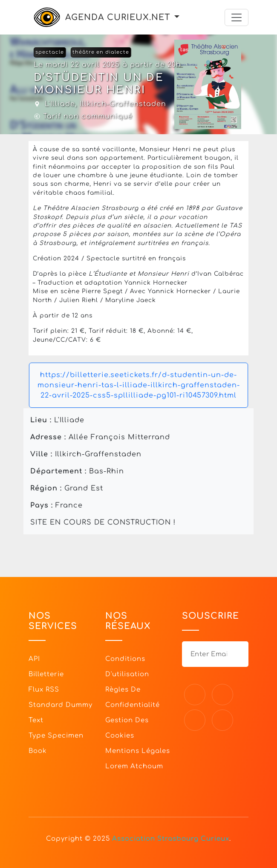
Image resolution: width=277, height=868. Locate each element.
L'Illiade (60, 104)
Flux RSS (44, 690)
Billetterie (46, 674)
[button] (177, 17)
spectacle (50, 52)
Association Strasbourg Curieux (171, 839)
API (34, 659)
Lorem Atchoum (134, 766)
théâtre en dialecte (101, 52)
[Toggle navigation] (237, 17)
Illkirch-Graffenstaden (123, 104)
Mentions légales (138, 751)
